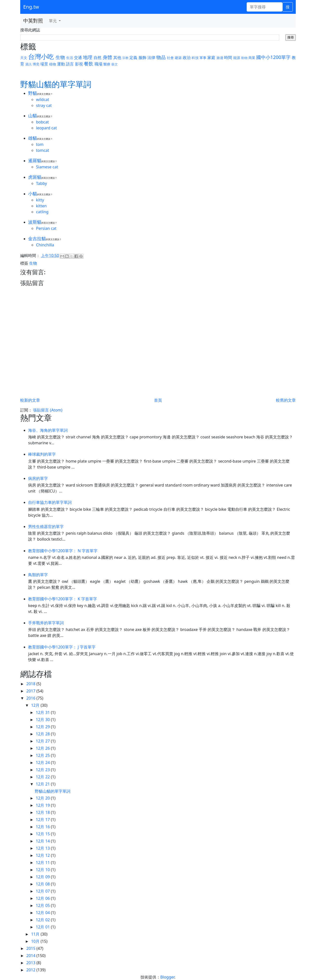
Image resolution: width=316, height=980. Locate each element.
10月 (36, 941)
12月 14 (43, 841)
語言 (70, 64)
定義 (133, 58)
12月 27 (43, 741)
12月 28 (43, 734)
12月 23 (43, 770)
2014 (31, 956)
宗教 (125, 58)
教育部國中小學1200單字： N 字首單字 (63, 551)
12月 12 (43, 855)
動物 (244, 58)
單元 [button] (53, 21)
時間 (228, 58)
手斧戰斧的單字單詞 (46, 623)
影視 (79, 64)
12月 (36, 705)
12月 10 (43, 870)
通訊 (28, 64)
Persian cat (46, 228)
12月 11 (43, 862)
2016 (31, 698)
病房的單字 (38, 478)
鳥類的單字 (38, 575)
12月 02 (43, 920)
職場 (99, 64)
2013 (31, 963)
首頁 (158, 400)
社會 (170, 58)
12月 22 (43, 777)
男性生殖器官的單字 (46, 527)
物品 (161, 57)
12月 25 (43, 755)
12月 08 (43, 884)
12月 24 (43, 763)
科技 (195, 58)
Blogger (167, 977)
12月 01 (43, 927)
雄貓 (33, 138)
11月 (36, 934)
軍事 (203, 58)
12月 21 (43, 784)
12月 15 (43, 834)
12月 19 (43, 805)
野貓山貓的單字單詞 (53, 791)
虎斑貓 (35, 177)
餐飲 (89, 64)
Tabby (41, 183)
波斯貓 (35, 222)
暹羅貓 (35, 160)
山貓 (33, 116)
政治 (187, 58)
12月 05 (43, 905)
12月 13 (43, 848)
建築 (178, 58)
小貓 (33, 194)
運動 (61, 64)
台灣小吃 (41, 57)
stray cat (44, 105)
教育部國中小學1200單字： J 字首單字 (62, 647)
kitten (41, 206)
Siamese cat (47, 167)
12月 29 (43, 727)
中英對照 (33, 21)
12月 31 (43, 712)
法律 (151, 58)
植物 (53, 64)
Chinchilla (45, 245)
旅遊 (220, 58)
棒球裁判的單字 (42, 454)
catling (42, 212)
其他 (117, 58)
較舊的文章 (286, 400)
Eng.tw (31, 7)
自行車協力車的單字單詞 (50, 502)
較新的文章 (30, 400)
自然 (98, 58)
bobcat (42, 122)
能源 (237, 58)
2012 (31, 970)
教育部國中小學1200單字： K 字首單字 (63, 599)
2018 (31, 684)
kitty (40, 200)
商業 (252, 58)
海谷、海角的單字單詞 (48, 430)
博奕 (36, 64)
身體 (107, 57)
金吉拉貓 (37, 238)
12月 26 (43, 748)
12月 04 (43, 913)
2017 (31, 691)
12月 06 (43, 898)
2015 (31, 948)
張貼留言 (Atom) (48, 410)
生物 (60, 57)
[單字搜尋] (265, 7)
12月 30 (43, 720)
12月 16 (43, 827)
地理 (88, 57)
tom (40, 144)
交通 (78, 58)
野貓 (33, 93)
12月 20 (43, 798)
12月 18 (43, 812)
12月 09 (43, 877)
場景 (44, 64)
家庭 (211, 58)
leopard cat (46, 128)
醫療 (107, 64)
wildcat (43, 99)
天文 (24, 58)
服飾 (142, 58)
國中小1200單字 (273, 57)
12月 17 (43, 820)
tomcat (43, 150)
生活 (70, 58)
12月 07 (43, 891)
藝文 (115, 64)
